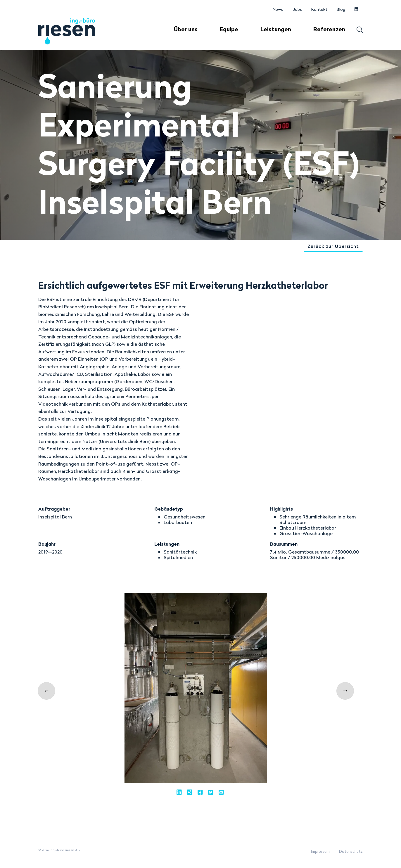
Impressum (320, 851)
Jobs (297, 9)
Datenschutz (351, 851)
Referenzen (329, 29)
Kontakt (319, 9)
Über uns (186, 29)
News (278, 9)
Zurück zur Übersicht (333, 246)
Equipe (229, 29)
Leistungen (276, 29)
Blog (341, 9)
